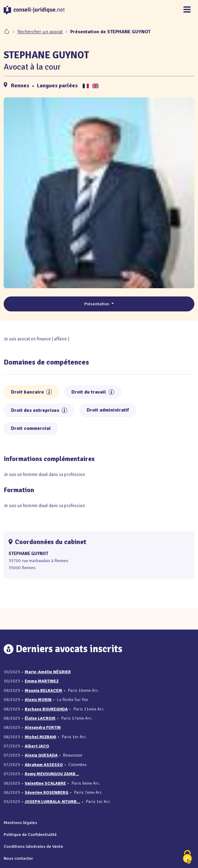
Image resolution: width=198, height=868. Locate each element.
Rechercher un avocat (40, 32)
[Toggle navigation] (187, 10)
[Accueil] (7, 32)
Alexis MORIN (38, 700)
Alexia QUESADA (41, 755)
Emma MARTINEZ (42, 681)
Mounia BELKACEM (43, 690)
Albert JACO (37, 746)
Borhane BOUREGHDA (46, 709)
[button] (49, 392)
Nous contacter (18, 858)
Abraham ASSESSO (44, 765)
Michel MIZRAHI (40, 737)
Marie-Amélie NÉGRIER (48, 672)
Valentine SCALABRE (45, 783)
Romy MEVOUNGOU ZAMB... (52, 774)
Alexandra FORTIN (43, 727)
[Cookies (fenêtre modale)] (187, 857)
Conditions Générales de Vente (33, 846)
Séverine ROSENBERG (47, 792)
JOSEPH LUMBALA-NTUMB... (52, 802)
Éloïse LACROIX (40, 718)
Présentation (97, 304)
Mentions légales (20, 823)
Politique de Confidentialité (30, 834)
